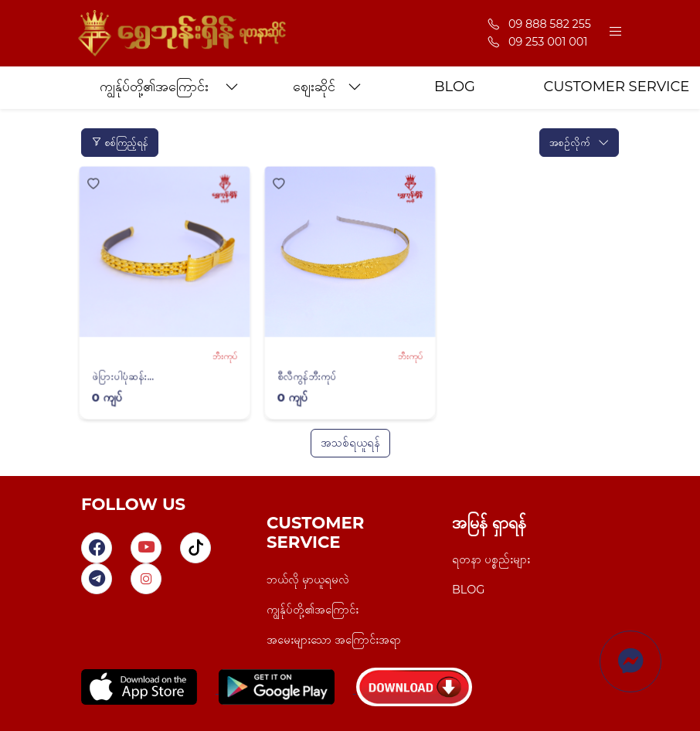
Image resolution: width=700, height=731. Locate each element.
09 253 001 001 (538, 42)
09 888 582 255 (540, 24)
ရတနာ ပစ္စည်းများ (491, 559)
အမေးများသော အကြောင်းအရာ (334, 640)
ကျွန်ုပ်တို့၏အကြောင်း (313, 610)
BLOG (468, 590)
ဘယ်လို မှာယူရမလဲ (308, 580)
